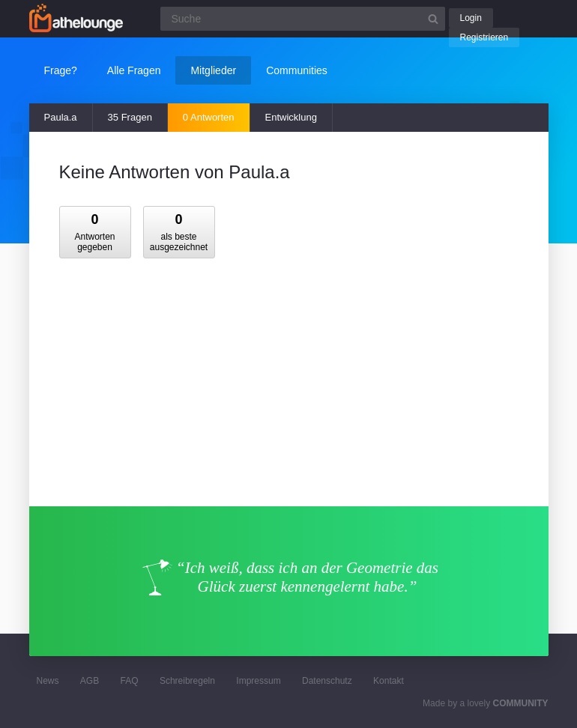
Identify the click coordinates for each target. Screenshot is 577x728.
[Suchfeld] (303, 19)
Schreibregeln (187, 681)
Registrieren (484, 37)
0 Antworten (209, 117)
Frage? (61, 70)
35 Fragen (130, 117)
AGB (90, 681)
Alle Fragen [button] (134, 70)
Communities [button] (297, 70)
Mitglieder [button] (213, 70)
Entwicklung (291, 117)
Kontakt (389, 681)
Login (471, 18)
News (48, 681)
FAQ (130, 681)
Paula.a (61, 117)
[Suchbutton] (433, 19)
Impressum (258, 681)
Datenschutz (327, 681)
